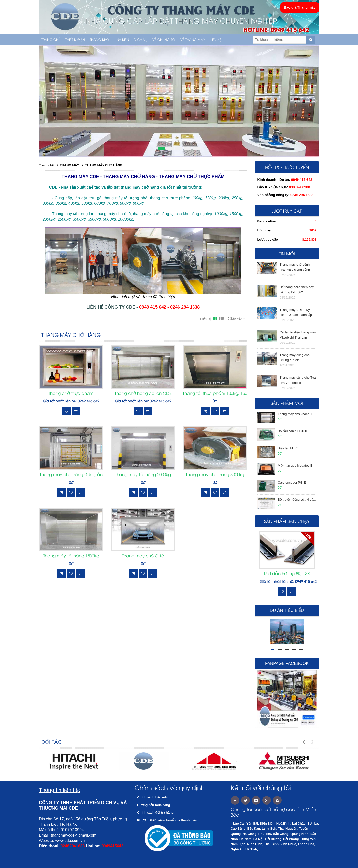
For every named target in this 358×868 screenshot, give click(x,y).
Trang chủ (51, 40)
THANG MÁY (100, 40)
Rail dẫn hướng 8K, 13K (287, 574)
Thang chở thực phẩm (71, 394)
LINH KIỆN (122, 40)
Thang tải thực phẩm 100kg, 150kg (215, 394)
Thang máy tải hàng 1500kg (71, 556)
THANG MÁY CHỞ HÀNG (104, 165)
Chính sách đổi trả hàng (155, 813)
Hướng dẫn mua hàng (154, 805)
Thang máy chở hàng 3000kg (215, 475)
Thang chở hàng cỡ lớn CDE (143, 394)
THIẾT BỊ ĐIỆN (75, 40)
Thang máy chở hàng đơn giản (71, 475)
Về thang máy (193, 40)
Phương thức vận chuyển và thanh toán (167, 820)
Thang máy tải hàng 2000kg (143, 475)
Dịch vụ (141, 40)
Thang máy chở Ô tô (143, 556)
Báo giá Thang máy (300, 7)
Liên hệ (216, 40)
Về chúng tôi (164, 40)
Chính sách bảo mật (153, 797)
